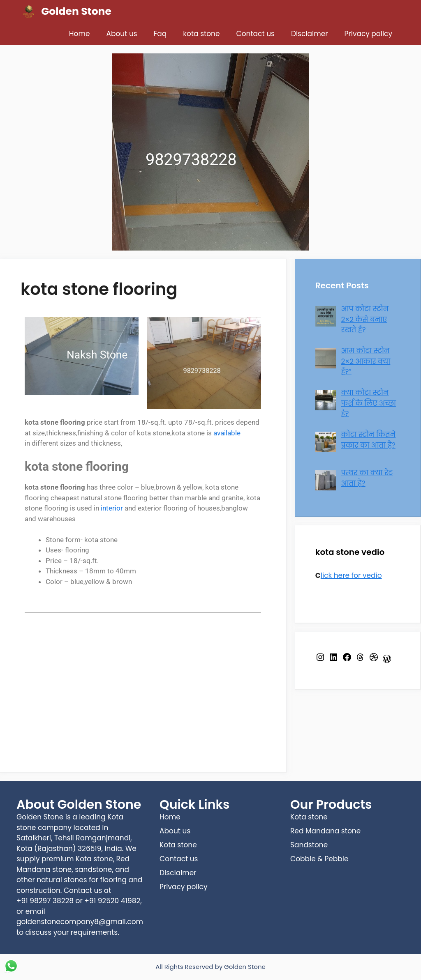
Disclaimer (310, 34)
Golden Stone (76, 11)
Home (80, 34)
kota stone (201, 34)
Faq (160, 34)
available (227, 433)
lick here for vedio (351, 575)
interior (112, 508)
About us (122, 34)
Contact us (256, 34)
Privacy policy (368, 34)
